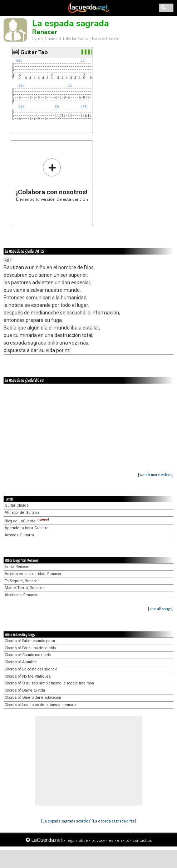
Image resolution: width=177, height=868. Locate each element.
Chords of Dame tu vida (25, 690)
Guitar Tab (34, 52)
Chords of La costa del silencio (31, 669)
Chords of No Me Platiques (28, 676)
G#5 (19, 60)
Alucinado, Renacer (21, 595)
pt (127, 840)
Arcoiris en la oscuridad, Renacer (33, 574)
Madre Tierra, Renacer (24, 588)
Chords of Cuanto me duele (28, 655)
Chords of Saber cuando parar (30, 641)
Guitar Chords (17, 505)
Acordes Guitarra (19, 535)
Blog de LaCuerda (27, 521)
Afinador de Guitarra (22, 513)
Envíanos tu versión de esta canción (52, 180)
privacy (98, 840)
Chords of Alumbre (21, 662)
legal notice (77, 840)
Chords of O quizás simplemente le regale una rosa (49, 683)
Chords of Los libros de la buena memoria (41, 705)
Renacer (45, 32)
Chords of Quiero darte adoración (33, 698)
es (111, 840)
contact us (142, 840)
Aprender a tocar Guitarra (27, 528)
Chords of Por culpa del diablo (30, 648)
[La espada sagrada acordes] (66, 821)
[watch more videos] (156, 475)
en (119, 840)
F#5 (84, 107)
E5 (83, 60)
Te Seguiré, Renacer (22, 581)
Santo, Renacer (17, 567)
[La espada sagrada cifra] (114, 821)
